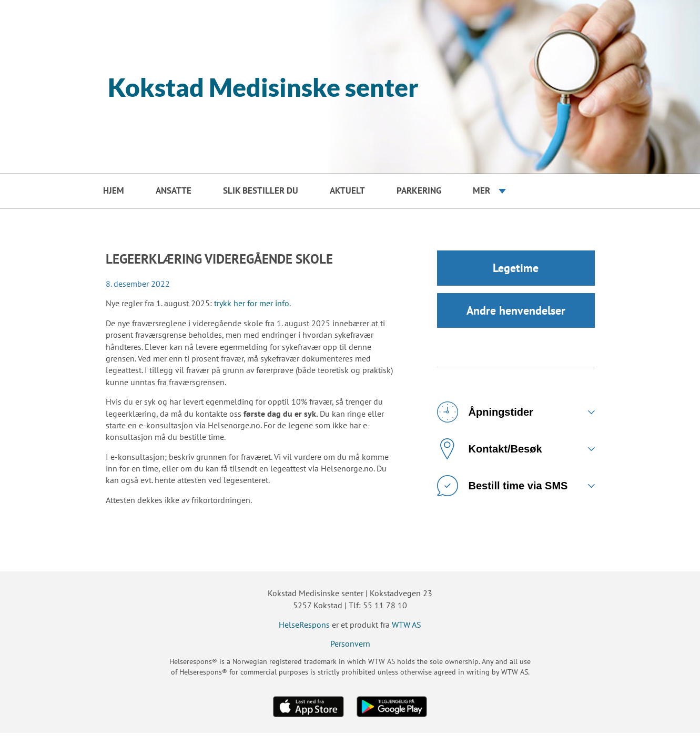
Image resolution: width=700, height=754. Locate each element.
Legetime (516, 268)
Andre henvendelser (516, 311)
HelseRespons (304, 625)
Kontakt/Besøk (490, 450)
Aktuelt (347, 190)
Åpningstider (485, 414)
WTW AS (407, 625)
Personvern (350, 644)
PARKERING (419, 190)
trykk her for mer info (252, 303)
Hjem (114, 190)
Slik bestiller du (261, 190)
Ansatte (174, 190)
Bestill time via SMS (503, 487)
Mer (481, 190)
